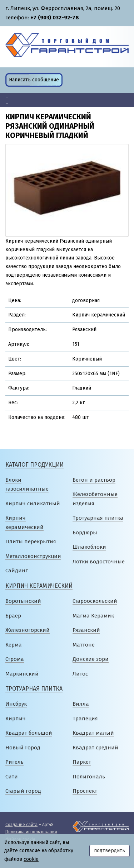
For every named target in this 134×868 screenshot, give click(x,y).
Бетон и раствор (94, 480)
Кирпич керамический (39, 586)
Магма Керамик (93, 616)
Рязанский (86, 630)
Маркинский (22, 674)
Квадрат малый (93, 733)
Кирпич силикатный (33, 504)
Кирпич (16, 719)
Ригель (14, 762)
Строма (15, 659)
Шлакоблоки (89, 547)
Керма (14, 645)
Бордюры (85, 533)
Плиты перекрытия (31, 542)
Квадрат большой (29, 733)
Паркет (82, 762)
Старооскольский (95, 601)
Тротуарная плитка (98, 518)
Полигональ (89, 777)
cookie (31, 859)
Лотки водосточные (99, 562)
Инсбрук (16, 704)
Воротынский (23, 601)
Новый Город (23, 748)
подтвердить (110, 851)
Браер (13, 616)
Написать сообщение (34, 80)
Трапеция (85, 719)
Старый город (23, 791)
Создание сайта (21, 825)
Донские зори (91, 659)
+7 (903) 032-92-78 (55, 18)
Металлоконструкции (33, 556)
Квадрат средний (95, 748)
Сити (12, 777)
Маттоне (84, 645)
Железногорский (28, 630)
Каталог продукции (34, 465)
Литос (80, 674)
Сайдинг (17, 571)
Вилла (81, 704)
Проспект (85, 791)
